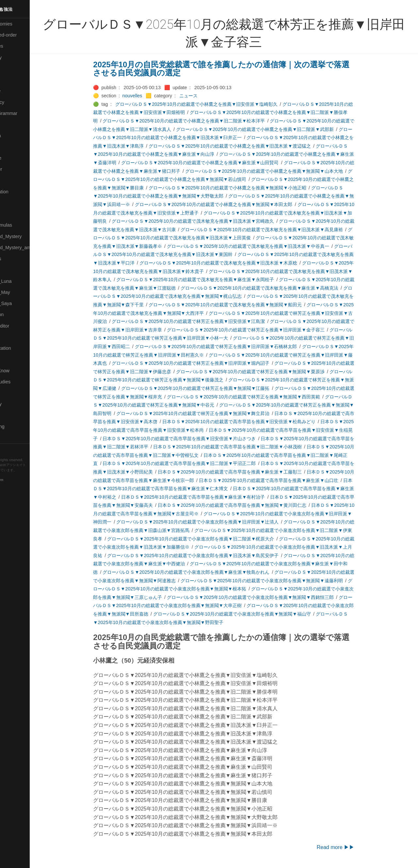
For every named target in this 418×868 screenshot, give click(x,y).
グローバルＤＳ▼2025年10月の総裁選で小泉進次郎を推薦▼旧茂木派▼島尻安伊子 (207, 555)
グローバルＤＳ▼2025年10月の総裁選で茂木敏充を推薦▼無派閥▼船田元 (239, 305)
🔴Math (11, 214)
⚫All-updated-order (24, 35)
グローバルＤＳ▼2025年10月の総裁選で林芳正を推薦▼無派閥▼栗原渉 (264, 372)
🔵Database (16, 91)
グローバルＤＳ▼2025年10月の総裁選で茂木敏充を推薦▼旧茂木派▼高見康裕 (276, 230)
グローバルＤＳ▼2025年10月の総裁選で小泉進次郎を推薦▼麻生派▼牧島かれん (200, 572)
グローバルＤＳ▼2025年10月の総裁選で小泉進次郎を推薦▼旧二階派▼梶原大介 (205, 539)
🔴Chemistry (16, 57)
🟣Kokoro (13, 147)
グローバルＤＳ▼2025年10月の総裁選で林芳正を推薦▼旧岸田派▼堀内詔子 (205, 363)
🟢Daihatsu (15, 80)
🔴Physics (14, 270)
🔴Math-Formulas (22, 225)
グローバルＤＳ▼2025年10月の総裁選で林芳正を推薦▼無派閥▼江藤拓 (209, 388)
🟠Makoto (14, 180)
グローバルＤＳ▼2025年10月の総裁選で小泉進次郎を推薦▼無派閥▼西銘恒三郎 (264, 597)
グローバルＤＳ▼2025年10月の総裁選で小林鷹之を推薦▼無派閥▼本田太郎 (228, 204)
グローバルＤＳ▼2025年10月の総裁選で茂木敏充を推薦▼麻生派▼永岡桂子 (209, 280)
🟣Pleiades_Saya (22, 303)
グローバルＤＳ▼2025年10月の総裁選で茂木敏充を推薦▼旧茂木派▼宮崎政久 (207, 221)
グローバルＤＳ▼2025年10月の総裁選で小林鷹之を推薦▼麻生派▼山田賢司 (214, 163)
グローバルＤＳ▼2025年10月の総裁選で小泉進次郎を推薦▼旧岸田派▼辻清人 (212, 522)
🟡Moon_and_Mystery (26, 236)
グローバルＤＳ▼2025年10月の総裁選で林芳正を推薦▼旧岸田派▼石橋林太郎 (230, 346)
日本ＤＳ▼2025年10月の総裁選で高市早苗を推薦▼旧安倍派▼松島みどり (253, 422)
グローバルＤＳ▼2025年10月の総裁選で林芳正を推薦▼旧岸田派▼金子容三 (260, 330)
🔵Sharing (14, 359)
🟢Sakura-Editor (20, 326)
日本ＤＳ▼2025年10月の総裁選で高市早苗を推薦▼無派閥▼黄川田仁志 (246, 505)
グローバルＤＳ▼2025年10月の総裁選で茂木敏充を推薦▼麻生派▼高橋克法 (273, 288)
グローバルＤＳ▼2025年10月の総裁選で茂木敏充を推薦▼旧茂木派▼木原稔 (232, 263)
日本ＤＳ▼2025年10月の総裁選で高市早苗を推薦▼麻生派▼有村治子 (207, 497)
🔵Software (15, 393)
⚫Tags (11, 415)
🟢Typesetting (18, 426)
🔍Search (13, 337)
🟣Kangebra (16, 136)
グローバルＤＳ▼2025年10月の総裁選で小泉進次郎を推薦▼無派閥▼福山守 (246, 614)
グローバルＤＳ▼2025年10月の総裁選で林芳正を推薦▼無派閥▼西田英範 (257, 397)
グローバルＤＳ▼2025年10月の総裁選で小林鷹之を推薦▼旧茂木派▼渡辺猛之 (244, 146)
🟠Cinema (14, 69)
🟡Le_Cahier (17, 169)
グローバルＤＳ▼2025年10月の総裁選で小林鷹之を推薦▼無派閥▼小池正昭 (241, 188)
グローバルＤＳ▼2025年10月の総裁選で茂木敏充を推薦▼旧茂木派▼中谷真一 (262, 246)
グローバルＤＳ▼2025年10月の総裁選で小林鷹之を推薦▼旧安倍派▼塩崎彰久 (210, 104)
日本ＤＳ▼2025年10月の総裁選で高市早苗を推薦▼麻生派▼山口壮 (283, 480)
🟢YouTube (15, 438)
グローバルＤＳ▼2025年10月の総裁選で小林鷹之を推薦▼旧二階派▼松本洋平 (198, 121)
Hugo (24, 475)
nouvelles (146, 96)
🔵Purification (17, 314)
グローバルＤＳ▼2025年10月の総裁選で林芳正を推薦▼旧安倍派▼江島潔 (203, 321)
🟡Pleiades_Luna (21, 281)
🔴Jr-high (13, 124)
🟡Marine (13, 203)
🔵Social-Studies (21, 382)
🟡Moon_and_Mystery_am (30, 248)
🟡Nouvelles (16, 259)
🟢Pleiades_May (21, 292)
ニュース (203, 96)
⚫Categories (17, 46)
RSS (11, 449)
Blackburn (24, 480)
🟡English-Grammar (24, 113)
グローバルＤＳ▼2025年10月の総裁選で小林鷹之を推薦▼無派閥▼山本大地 (278, 171)
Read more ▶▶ (350, 847)
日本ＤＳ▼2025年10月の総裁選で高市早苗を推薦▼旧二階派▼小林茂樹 (241, 447)
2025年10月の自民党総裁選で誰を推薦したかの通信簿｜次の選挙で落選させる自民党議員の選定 (236, 69)
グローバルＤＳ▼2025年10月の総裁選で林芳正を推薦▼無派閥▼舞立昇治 (207, 413)
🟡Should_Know (20, 371)
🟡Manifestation (20, 192)
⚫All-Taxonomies (22, 24)
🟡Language (16, 158)
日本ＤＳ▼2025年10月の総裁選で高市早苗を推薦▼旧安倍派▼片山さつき (193, 439)
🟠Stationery (16, 404)
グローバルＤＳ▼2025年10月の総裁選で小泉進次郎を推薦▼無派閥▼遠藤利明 (276, 581)
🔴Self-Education (21, 348)
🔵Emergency (18, 102)
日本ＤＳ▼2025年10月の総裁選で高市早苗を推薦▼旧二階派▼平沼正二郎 (193, 463)
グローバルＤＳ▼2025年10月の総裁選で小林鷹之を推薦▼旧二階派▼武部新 (269, 129)
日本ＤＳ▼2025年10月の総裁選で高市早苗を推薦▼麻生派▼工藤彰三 (244, 472)
